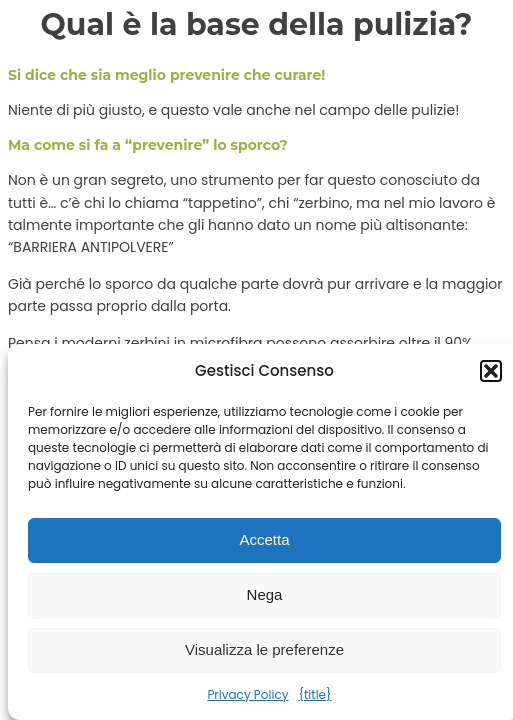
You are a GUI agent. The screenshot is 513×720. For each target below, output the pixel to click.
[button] (491, 371)
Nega (265, 594)
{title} (314, 694)
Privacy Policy (247, 694)
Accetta (264, 539)
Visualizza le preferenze (264, 649)
